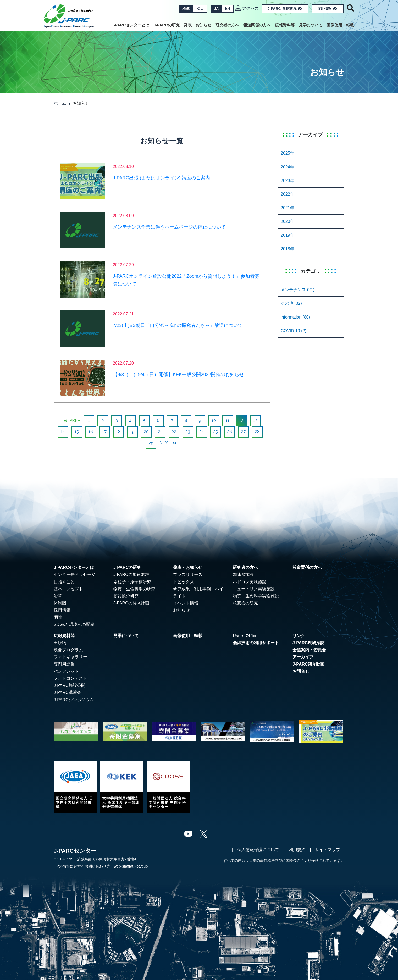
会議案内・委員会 (309, 650)
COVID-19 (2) (294, 331)
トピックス (184, 582)
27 (243, 432)
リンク (299, 636)
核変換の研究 (126, 596)
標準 (186, 9)
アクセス (250, 9)
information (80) (295, 317)
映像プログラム (68, 650)
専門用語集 (64, 664)
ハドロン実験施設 (250, 582)
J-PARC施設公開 (70, 685)
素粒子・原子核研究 (132, 582)
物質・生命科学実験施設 (256, 596)
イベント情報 (186, 603)
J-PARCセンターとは (131, 25)
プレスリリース (188, 574)
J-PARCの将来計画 (131, 603)
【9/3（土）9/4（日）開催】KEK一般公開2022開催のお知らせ (178, 375)
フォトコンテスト (70, 678)
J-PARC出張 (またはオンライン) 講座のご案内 (162, 178)
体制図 (60, 603)
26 (230, 432)
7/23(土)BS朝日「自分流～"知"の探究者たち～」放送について (178, 325)
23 (188, 432)
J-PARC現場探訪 (308, 643)
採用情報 (327, 9)
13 (255, 420)
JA (216, 9)
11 (228, 420)
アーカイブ (303, 657)
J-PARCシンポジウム (74, 700)
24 (202, 432)
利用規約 (297, 850)
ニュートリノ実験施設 (254, 589)
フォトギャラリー (70, 657)
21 (160, 432)
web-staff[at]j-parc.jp (131, 866)
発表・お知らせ (198, 25)
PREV (72, 420)
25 (215, 432)
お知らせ (181, 610)
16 (91, 432)
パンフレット (66, 671)
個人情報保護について (258, 850)
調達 (58, 617)
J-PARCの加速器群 (131, 574)
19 (132, 432)
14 (63, 432)
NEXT (168, 443)
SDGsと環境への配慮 (74, 624)
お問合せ (301, 671)
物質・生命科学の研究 (134, 589)
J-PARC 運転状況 (285, 9)
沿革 (58, 596)
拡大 (200, 9)
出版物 (60, 643)
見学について (311, 25)
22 (174, 432)
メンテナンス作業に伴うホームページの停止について (169, 227)
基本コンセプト (68, 589)
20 (146, 432)
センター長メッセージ (75, 574)
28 (257, 432)
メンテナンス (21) (298, 290)
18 (118, 432)
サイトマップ (328, 850)
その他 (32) (291, 303)
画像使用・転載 (340, 25)
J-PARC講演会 (67, 692)
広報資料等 (285, 25)
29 (151, 443)
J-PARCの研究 (167, 25)
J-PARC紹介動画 (308, 664)
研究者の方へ (227, 25)
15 (77, 432)
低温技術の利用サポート (256, 643)
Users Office (245, 636)
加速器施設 (243, 574)
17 (104, 432)
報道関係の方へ (257, 25)
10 (214, 420)
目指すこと (64, 582)
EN (228, 9)
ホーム (60, 103)
